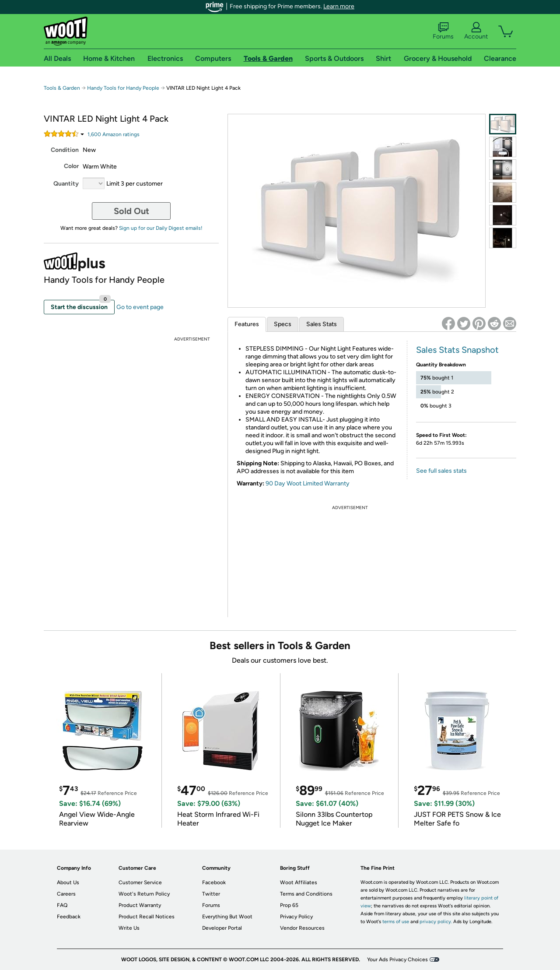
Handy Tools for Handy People (123, 88)
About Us (68, 882)
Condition (65, 150)
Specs (283, 324)
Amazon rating (114, 134)
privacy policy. (436, 922)
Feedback (69, 917)
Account (476, 31)
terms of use (396, 922)
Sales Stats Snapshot (457, 350)
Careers (66, 894)
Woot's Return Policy (144, 894)
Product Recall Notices (147, 917)
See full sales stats (441, 471)
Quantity (66, 184)
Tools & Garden (62, 88)
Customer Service (140, 882)
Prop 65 (289, 905)
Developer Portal (222, 928)
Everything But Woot (227, 917)
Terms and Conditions (306, 894)
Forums (443, 31)
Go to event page (140, 307)
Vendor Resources (302, 928)
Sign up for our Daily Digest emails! (161, 228)
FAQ (62, 905)
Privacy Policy (296, 917)
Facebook (214, 882)
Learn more (339, 6)
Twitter (211, 894)
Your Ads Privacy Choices (397, 959)
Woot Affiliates (299, 882)
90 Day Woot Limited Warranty (308, 483)
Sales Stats (322, 324)
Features (247, 324)
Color (71, 166)
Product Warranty (140, 905)
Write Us (129, 928)
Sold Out (131, 211)
